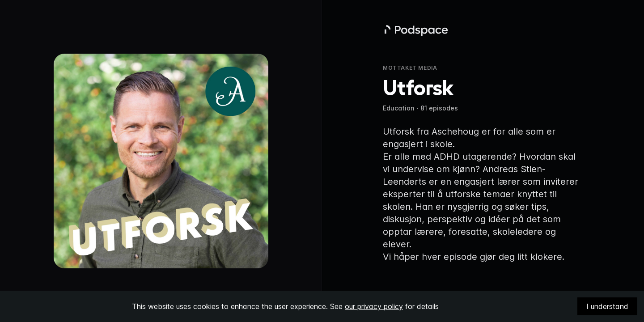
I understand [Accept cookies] (607, 306)
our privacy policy (374, 306)
